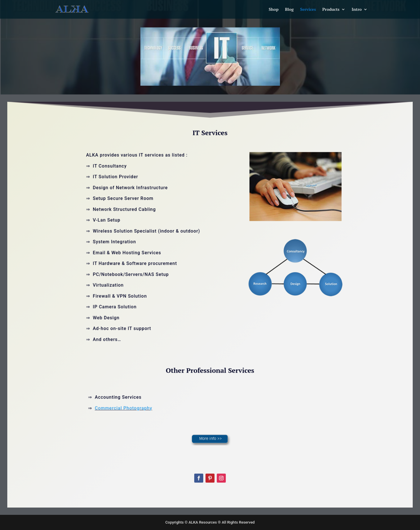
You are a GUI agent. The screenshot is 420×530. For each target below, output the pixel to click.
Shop (274, 10)
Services (308, 10)
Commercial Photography (131, 399)
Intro (357, 10)
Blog (289, 10)
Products (331, 10)
